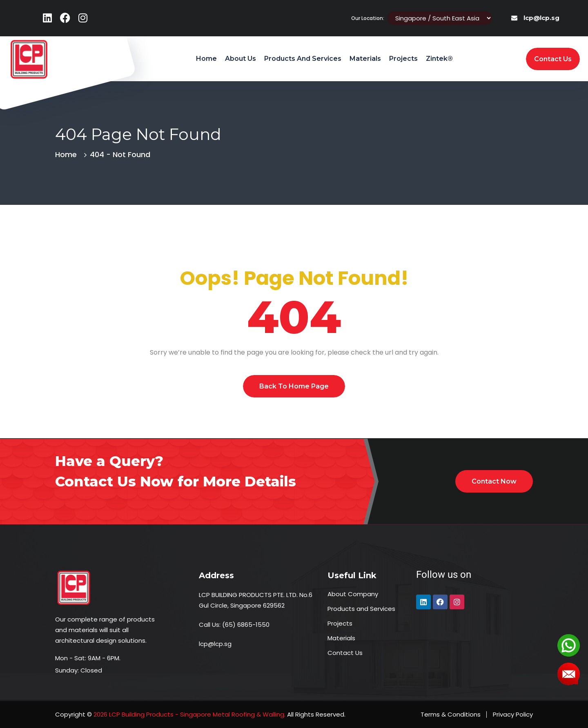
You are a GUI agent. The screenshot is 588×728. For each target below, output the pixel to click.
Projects (403, 59)
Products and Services (303, 59)
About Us (241, 59)
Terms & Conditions (451, 714)
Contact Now (494, 481)
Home (206, 59)
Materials (365, 59)
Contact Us (345, 653)
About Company (353, 594)
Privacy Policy (513, 714)
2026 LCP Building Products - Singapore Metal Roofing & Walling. (189, 714)
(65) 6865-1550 (246, 625)
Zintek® (439, 59)
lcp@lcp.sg (541, 18)
